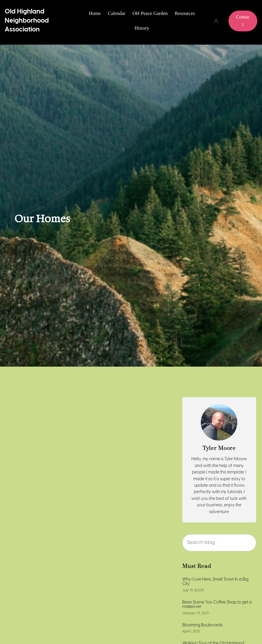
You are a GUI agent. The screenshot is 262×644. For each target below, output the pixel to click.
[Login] (216, 21)
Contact (243, 21)
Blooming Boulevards (202, 625)
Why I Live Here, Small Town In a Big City (215, 582)
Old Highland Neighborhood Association (27, 21)
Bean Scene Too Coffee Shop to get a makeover (217, 605)
